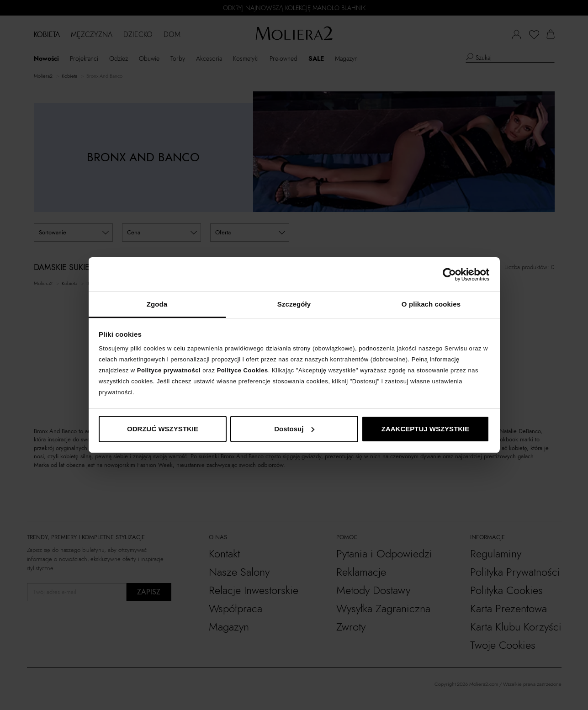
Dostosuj (294, 429)
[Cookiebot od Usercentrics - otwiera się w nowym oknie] (449, 275)
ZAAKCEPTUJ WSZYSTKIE (426, 429)
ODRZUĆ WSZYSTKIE (163, 429)
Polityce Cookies (243, 370)
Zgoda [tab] (157, 304)
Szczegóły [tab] (294, 304)
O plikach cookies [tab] (431, 304)
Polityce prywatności (169, 370)
